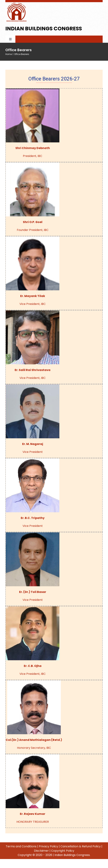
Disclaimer (41, 851)
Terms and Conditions (21, 846)
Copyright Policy (63, 851)
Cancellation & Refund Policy (81, 846)
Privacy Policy (48, 846)
